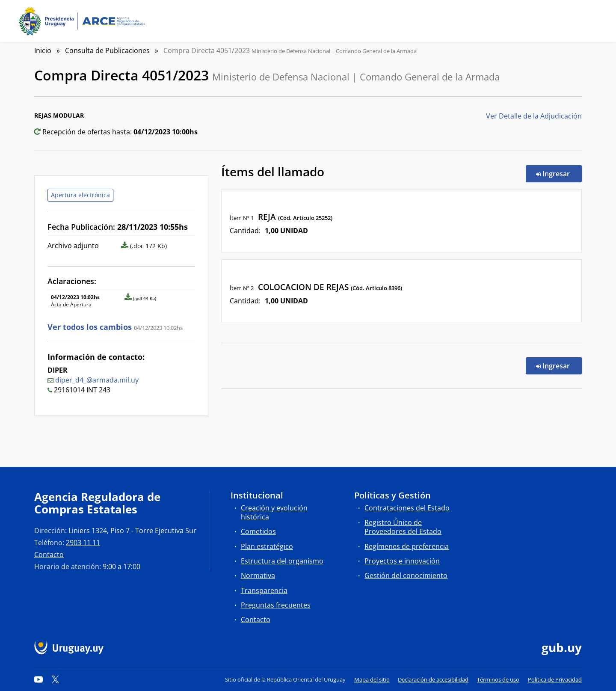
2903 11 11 (83, 543)
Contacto (49, 555)
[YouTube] (38, 679)
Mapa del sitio (372, 679)
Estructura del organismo (282, 561)
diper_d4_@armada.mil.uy (97, 380)
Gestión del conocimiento (406, 575)
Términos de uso (498, 679)
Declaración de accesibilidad (433, 679)
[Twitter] (56, 679)
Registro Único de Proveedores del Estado (403, 527)
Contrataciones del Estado (407, 508)
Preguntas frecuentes (276, 605)
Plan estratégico (267, 546)
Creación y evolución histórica (274, 512)
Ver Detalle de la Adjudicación (534, 116)
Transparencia (264, 590)
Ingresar (559, 173)
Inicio (43, 50)
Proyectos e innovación (402, 561)
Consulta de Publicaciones (107, 50)
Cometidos (258, 531)
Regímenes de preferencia (407, 546)
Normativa (258, 575)
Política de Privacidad (555, 679)
